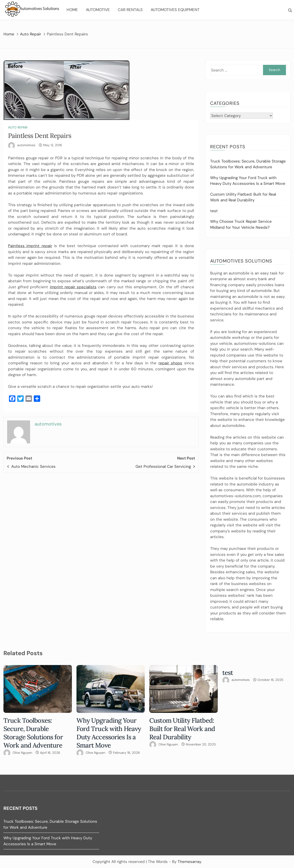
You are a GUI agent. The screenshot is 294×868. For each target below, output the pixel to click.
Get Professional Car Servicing (163, 466)
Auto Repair (18, 127)
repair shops (170, 363)
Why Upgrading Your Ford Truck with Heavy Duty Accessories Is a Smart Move (109, 733)
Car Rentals (130, 10)
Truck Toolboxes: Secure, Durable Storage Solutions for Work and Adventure (33, 733)
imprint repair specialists (73, 287)
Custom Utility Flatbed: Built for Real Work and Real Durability (182, 729)
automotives (26, 145)
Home (72, 10)
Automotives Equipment (175, 10)
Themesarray (189, 862)
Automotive (98, 10)
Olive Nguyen (22, 753)
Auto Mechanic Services (33, 466)
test (214, 211)
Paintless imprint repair (30, 246)
